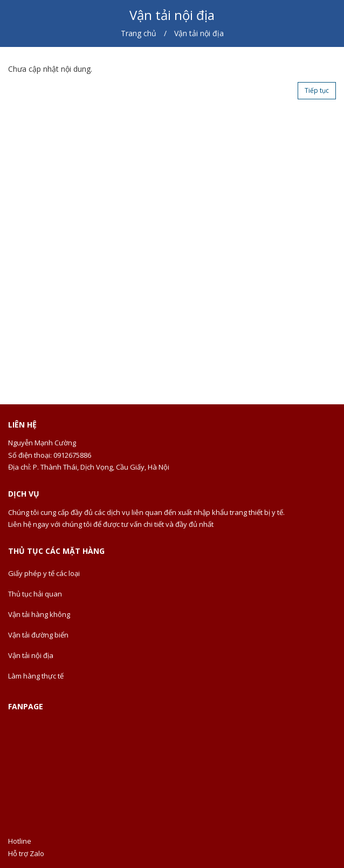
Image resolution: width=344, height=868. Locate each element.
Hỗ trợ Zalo (26, 853)
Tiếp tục (317, 90)
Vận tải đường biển (38, 635)
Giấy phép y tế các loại (44, 573)
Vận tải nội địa (31, 655)
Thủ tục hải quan (35, 594)
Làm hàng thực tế (36, 676)
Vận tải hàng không (39, 614)
